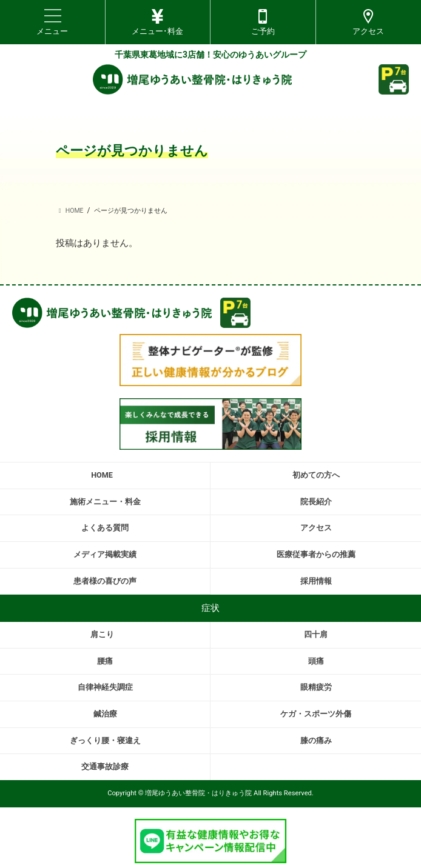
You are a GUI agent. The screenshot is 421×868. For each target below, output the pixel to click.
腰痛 (105, 661)
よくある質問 (105, 528)
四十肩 (316, 634)
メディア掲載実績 (105, 554)
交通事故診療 (105, 766)
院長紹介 (316, 502)
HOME (102, 475)
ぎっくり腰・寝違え (105, 740)
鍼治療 (105, 714)
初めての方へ (316, 475)
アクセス (316, 528)
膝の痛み (316, 740)
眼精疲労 (316, 687)
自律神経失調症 (105, 687)
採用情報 (316, 581)
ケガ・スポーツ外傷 (316, 714)
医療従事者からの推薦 (316, 554)
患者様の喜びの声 (105, 581)
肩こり (102, 634)
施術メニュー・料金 (105, 502)
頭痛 (316, 661)
